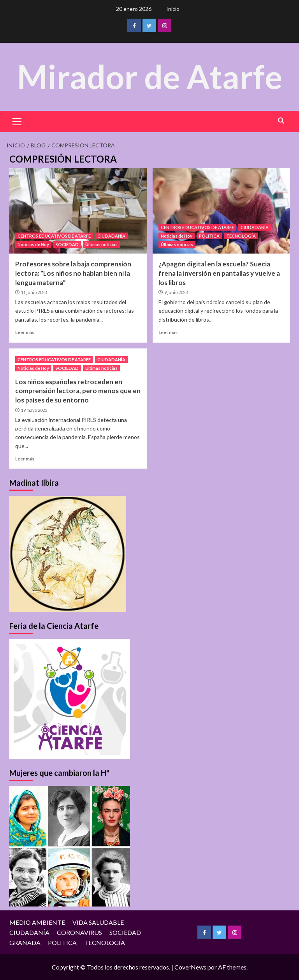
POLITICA (209, 236)
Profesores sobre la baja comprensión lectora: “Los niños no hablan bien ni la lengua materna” (73, 273)
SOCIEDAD (67, 244)
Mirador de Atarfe (149, 76)
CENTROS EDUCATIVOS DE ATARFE (54, 236)
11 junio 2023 (34, 292)
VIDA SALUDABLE (98, 922)
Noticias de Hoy (33, 244)
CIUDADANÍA (111, 236)
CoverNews (190, 967)
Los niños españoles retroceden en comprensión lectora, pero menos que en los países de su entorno (78, 391)
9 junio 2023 (176, 292)
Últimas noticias (101, 244)
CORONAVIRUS (79, 932)
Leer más (25, 332)
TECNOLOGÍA (241, 236)
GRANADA (25, 942)
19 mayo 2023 (34, 410)
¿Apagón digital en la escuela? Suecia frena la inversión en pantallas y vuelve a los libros (219, 273)
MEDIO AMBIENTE (37, 922)
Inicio (173, 9)
